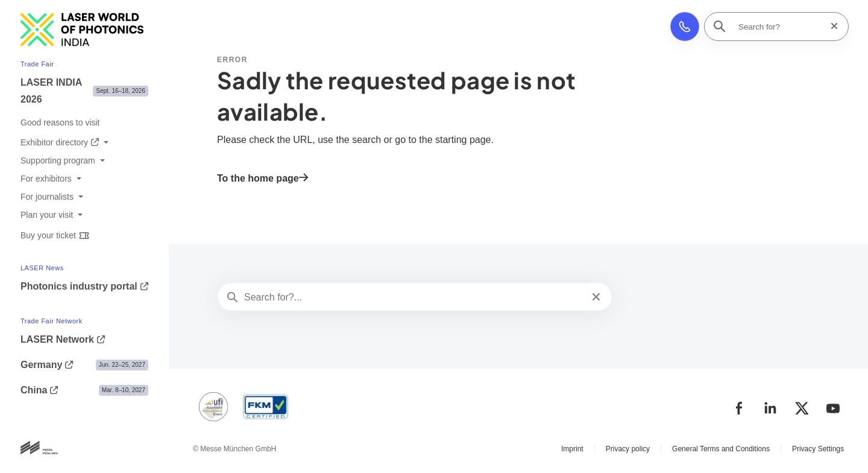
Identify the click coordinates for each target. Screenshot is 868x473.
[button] (685, 27)
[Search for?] (780, 27)
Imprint (572, 449)
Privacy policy (628, 449)
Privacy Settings (818, 449)
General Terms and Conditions (721, 449)
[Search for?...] (414, 297)
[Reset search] (831, 26)
